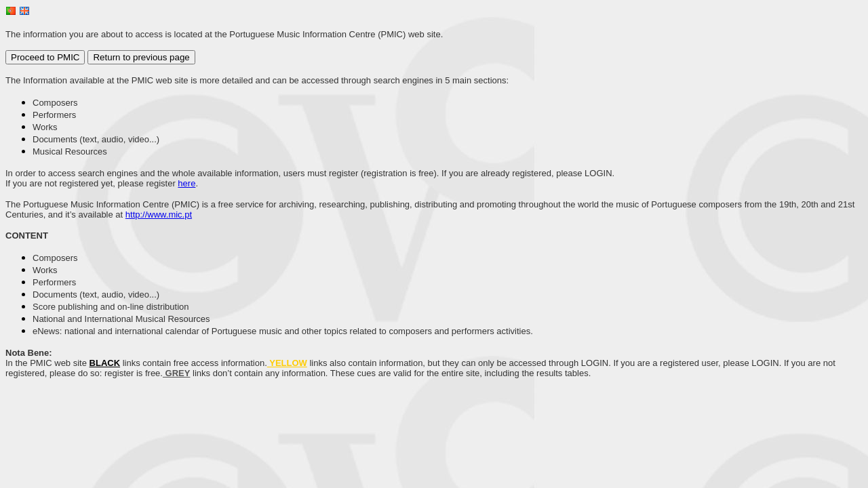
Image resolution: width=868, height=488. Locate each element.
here (186, 183)
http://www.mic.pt (159, 215)
